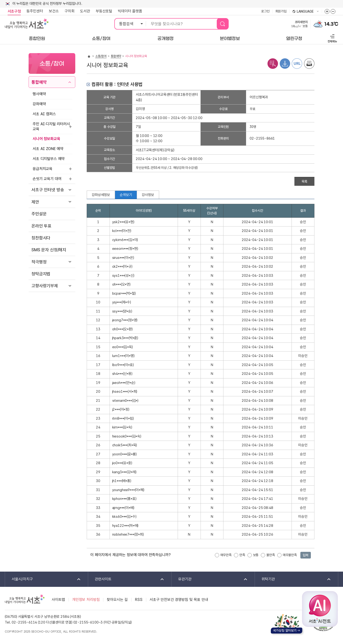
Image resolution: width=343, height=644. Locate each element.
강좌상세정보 (101, 195)
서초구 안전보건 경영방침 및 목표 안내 (179, 600)
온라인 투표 (41, 226)
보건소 (54, 11)
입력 (306, 555)
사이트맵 (58, 600)
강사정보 (148, 195)
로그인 (265, 11)
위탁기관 (293, 579)
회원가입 (281, 11)
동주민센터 (33, 11)
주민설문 (39, 214)
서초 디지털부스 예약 (49, 159)
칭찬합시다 (41, 238)
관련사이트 (126, 579)
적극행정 (39, 262)
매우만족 (226, 555)
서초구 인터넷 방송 (48, 190)
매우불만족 (290, 555)
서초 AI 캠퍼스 (44, 114)
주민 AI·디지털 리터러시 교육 (51, 126)
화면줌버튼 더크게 (327, 11)
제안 (35, 202)
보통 (256, 555)
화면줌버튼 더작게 (333, 11)
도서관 (85, 11)
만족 (242, 555)
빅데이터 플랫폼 (130, 11)
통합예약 (39, 82)
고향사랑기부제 (45, 286)
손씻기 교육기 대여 (47, 179)
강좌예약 (39, 104)
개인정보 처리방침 (86, 600)
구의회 (70, 11)
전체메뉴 (332, 38)
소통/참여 (101, 56)
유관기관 (210, 579)
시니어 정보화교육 (46, 139)
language (306, 12)
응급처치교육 (43, 169)
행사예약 (39, 94)
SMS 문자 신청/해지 (49, 250)
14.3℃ (331, 24)
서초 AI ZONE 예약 (48, 149)
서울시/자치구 (43, 579)
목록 (304, 181)
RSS (139, 600)
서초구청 (14, 11)
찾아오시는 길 (117, 600)
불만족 (271, 555)
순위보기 (126, 195)
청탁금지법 (41, 274)
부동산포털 (104, 11)
